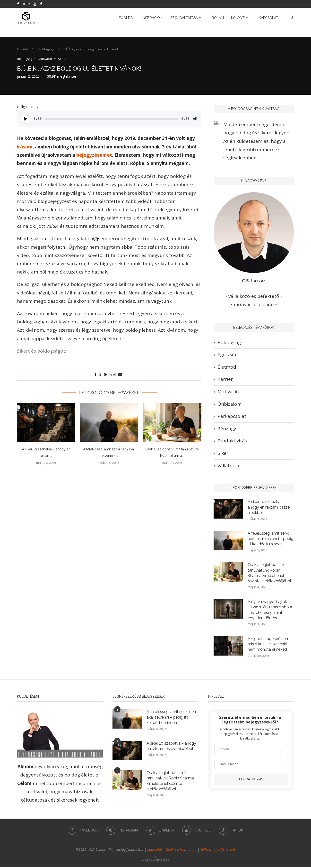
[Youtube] (35, 4)
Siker (223, 454)
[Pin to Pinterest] (105, 375)
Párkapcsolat (232, 417)
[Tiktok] (41, 4)
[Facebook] (18, 4)
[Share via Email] (120, 375)
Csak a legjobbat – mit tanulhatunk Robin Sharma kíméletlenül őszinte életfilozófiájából (269, 574)
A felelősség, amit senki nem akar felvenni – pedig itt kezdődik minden (271, 539)
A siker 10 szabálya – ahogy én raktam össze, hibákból (269, 508)
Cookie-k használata (181, 851)
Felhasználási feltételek (218, 851)
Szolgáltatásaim (186, 18)
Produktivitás (232, 441)
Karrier (225, 380)
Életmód (227, 367)
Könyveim (240, 18)
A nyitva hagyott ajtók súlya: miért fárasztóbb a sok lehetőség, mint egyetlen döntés (270, 611)
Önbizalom (229, 404)
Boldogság (46, 50)
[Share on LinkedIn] (110, 375)
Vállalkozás (229, 466)
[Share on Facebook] (95, 375)
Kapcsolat (268, 18)
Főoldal (127, 18)
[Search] (292, 18)
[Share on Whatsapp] (115, 375)
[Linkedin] (29, 4)
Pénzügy (227, 429)
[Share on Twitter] (100, 375)
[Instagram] (23, 4)
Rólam (218, 18)
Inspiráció (151, 18)
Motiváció (228, 392)
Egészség (227, 355)
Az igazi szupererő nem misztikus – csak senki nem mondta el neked (269, 645)
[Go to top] (155, 861)
